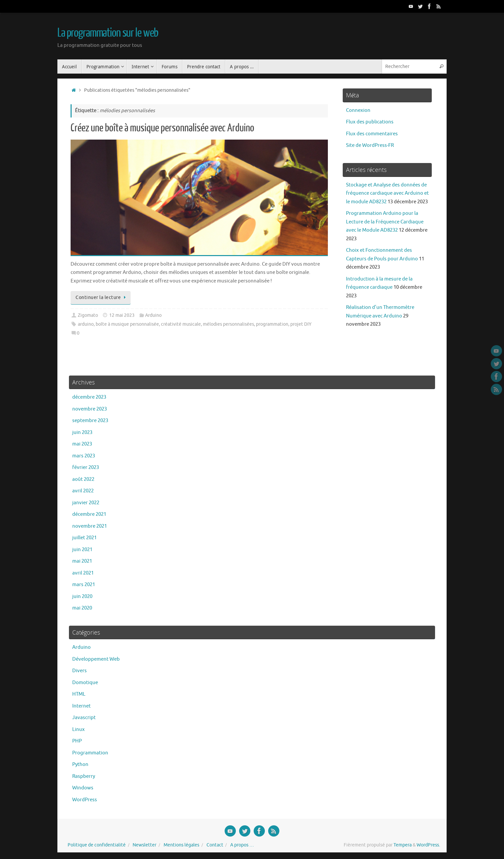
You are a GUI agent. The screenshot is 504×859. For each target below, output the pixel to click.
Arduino (153, 315)
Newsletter (144, 845)
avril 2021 (83, 573)
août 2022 (83, 479)
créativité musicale (181, 324)
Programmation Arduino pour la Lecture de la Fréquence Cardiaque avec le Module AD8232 (385, 222)
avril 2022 (83, 491)
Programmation (90, 753)
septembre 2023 (90, 421)
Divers (79, 671)
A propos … (242, 845)
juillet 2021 (84, 538)
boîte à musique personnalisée (127, 324)
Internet (81, 706)
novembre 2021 (90, 526)
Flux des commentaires (372, 134)
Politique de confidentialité (97, 845)
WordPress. (428, 845)
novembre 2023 (90, 409)
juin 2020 (82, 596)
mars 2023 (84, 456)
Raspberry (84, 776)
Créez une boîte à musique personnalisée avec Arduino (162, 128)
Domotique (85, 683)
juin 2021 (82, 550)
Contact (215, 845)
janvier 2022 (86, 503)
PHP (77, 741)
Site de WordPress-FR (370, 145)
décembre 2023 (89, 397)
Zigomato (88, 315)
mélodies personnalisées (228, 324)
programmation (272, 324)
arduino (86, 324)
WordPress (85, 800)
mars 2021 (84, 585)
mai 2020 (82, 608)
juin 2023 (82, 432)
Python (80, 764)
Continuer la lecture (102, 297)
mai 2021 (82, 561)
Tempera (403, 845)
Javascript (84, 718)
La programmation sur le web (108, 33)
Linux (79, 729)
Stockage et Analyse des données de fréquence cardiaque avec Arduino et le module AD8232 (387, 193)
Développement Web (96, 659)
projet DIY (301, 324)
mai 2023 (82, 444)
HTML (79, 694)
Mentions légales (181, 845)
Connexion (358, 110)
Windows (83, 788)
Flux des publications (370, 122)
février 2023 (86, 467)
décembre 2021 (89, 514)
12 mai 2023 (122, 315)
